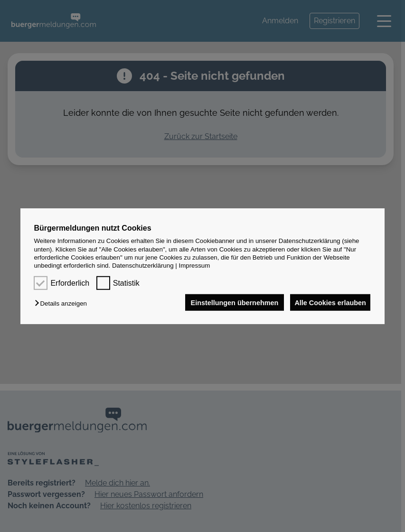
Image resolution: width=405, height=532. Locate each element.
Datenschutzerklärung (143, 266)
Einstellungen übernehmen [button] (231, 302)
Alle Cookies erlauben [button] (329, 302)
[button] (63, 303)
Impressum (194, 266)
